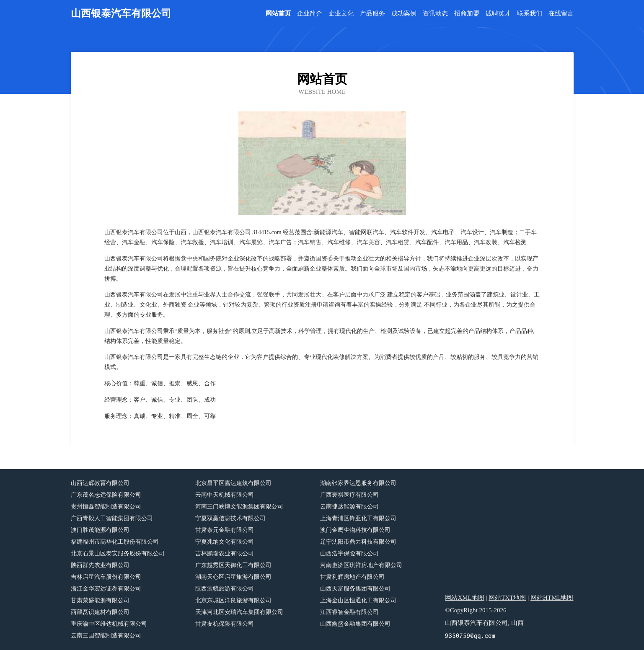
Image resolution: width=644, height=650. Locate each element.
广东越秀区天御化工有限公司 (233, 565)
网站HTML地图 (552, 598)
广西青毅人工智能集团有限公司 (112, 518)
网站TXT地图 (507, 598)
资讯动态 (435, 14)
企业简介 (310, 14)
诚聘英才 (498, 14)
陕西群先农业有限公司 (100, 565)
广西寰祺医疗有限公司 (349, 495)
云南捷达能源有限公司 (349, 507)
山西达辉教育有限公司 (100, 483)
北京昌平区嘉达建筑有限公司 (233, 483)
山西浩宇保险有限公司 (349, 553)
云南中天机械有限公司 (225, 495)
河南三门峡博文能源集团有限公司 (239, 507)
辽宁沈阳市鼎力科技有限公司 (358, 542)
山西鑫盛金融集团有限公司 (355, 624)
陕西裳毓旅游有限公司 (225, 589)
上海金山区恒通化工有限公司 (358, 600)
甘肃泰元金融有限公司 (225, 530)
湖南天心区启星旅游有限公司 (233, 577)
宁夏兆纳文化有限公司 (225, 542)
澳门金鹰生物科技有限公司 (355, 530)
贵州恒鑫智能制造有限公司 (106, 507)
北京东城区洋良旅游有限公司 (233, 600)
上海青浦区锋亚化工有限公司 (358, 518)
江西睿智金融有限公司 (349, 612)
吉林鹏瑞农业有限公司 (225, 553)
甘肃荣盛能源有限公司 (100, 600)
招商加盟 (467, 14)
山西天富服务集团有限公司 (355, 589)
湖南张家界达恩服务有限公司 (358, 483)
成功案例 (404, 14)
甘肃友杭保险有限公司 (225, 624)
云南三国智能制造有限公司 (106, 636)
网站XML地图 (464, 598)
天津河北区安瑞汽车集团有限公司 (239, 612)
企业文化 (341, 14)
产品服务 (372, 14)
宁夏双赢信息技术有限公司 (230, 518)
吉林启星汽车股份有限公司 (106, 577)
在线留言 (561, 14)
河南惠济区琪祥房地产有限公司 (361, 565)
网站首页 (278, 14)
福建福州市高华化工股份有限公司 (115, 542)
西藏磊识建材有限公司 (100, 612)
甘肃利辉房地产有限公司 (352, 577)
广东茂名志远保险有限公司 (106, 495)
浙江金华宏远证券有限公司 (106, 589)
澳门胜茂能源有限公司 (100, 530)
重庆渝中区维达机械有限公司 (109, 624)
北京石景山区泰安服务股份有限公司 (118, 553)
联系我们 (530, 14)
